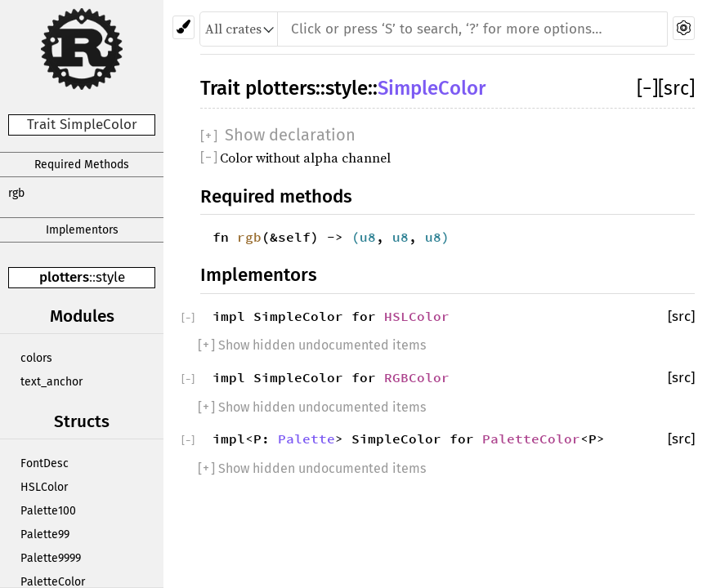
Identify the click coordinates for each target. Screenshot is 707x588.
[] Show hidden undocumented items (312, 345)
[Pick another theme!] (183, 27)
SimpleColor (432, 88)
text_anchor (51, 382)
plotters (64, 277)
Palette (307, 439)
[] (647, 88)
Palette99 (45, 535)
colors (36, 358)
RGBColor (417, 377)
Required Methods (82, 165)
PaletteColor (531, 439)
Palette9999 (51, 558)
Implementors (82, 230)
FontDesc (45, 463)
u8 (368, 237)
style (110, 277)
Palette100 (48, 511)
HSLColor (44, 487)
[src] (676, 88)
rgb (16, 193)
